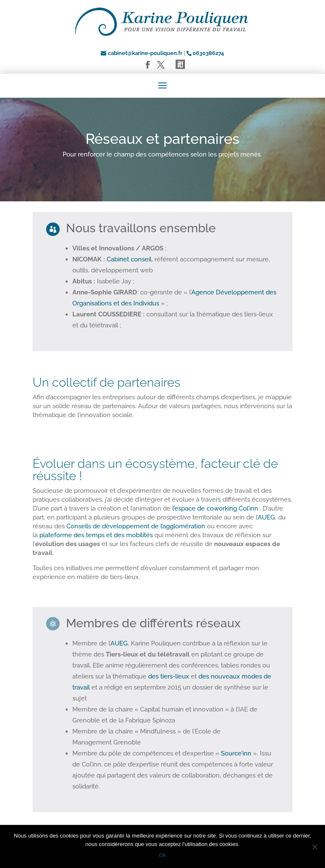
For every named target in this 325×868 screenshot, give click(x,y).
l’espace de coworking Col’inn (215, 508)
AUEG (266, 517)
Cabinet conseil (129, 259)
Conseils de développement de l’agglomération (136, 526)
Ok (163, 855)
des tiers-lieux (169, 676)
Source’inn (236, 753)
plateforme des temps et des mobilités (96, 535)
